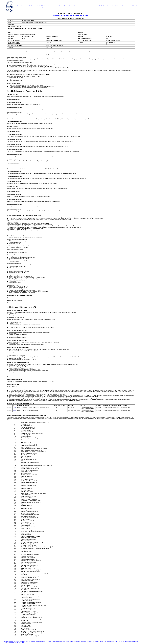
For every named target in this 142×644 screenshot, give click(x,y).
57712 (14, 408)
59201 (14, 411)
